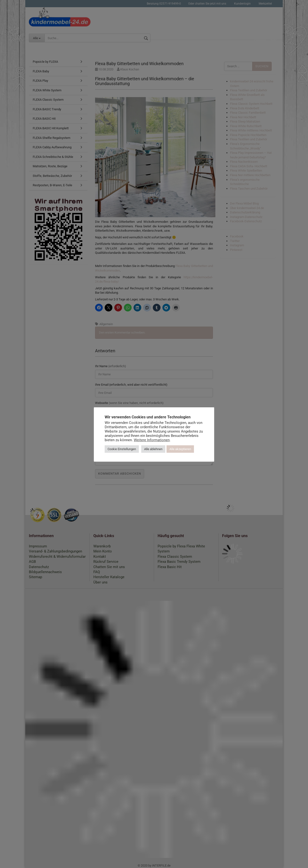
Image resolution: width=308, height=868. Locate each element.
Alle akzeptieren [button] (180, 449)
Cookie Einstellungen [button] (122, 449)
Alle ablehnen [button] (153, 449)
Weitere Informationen (152, 440)
